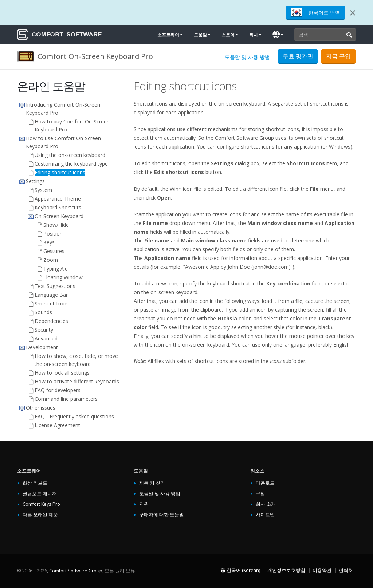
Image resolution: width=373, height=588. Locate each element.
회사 (254, 35)
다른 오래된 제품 (40, 515)
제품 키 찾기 (152, 483)
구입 (260, 494)
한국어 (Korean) (240, 570)
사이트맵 (265, 515)
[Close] (353, 13)
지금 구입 (338, 56)
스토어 (228, 35)
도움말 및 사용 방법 (247, 57)
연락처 (346, 570)
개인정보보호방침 (286, 570)
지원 (144, 504)
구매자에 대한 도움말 (162, 515)
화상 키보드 (35, 483)
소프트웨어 (168, 35)
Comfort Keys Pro (41, 504)
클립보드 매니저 (40, 494)
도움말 (200, 35)
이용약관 (322, 570)
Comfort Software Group (76, 571)
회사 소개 (266, 504)
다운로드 (265, 483)
